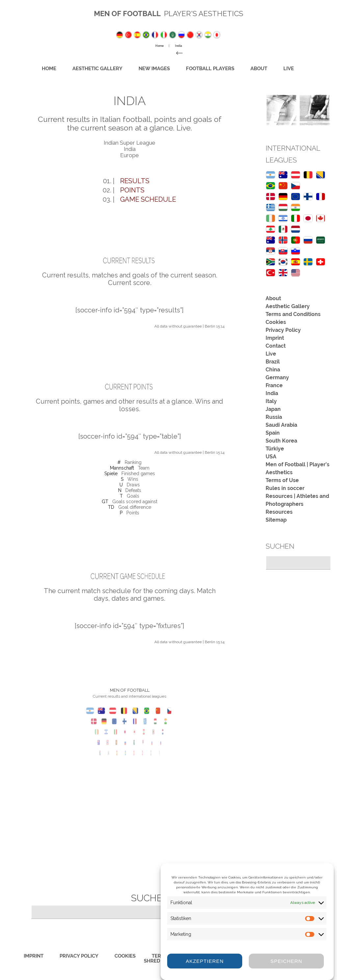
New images (157, 68)
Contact (276, 346)
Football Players (200, 68)
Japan (273, 409)
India (272, 393)
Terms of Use (282, 480)
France (274, 385)
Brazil (273, 361)
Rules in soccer (285, 488)
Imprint (275, 338)
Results (135, 181)
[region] (298, 110)
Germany (277, 377)
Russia (274, 417)
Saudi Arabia (281, 425)
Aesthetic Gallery (114, 68)
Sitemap (276, 519)
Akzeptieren (205, 961)
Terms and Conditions (293, 314)
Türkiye (275, 448)
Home (77, 68)
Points (132, 190)
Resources (279, 512)
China (273, 369)
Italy (271, 401)
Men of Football (131, 13)
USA (271, 456)
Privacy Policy (283, 330)
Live (260, 68)
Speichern (286, 961)
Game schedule (148, 199)
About (238, 68)
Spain (273, 432)
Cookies (276, 322)
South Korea (281, 440)
